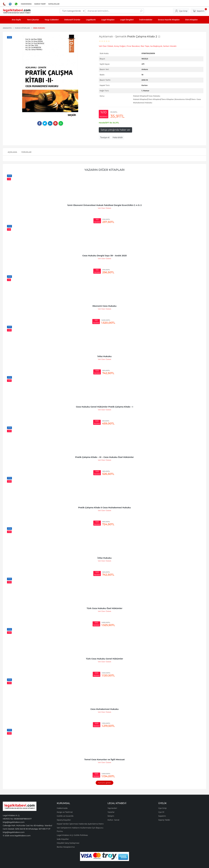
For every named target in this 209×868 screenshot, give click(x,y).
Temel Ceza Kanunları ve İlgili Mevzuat (105, 760)
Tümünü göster (104, 783)
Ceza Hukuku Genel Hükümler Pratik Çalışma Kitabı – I (105, 407)
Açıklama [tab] (12, 152)
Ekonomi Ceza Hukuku (105, 306)
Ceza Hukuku (154, 96)
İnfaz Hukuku (105, 356)
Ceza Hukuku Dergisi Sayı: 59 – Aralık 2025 (105, 256)
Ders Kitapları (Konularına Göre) (176, 99)
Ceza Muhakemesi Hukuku (105, 709)
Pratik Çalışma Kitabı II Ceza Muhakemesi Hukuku (105, 508)
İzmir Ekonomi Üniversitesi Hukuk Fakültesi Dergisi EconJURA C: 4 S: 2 (105, 205)
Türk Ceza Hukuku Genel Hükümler (105, 659)
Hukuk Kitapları (140, 96)
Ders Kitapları (154, 99)
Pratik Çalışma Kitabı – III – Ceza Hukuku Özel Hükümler (105, 457)
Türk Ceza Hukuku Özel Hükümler (105, 608)
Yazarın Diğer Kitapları (105, 170)
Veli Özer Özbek (105, 208)
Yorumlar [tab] (26, 152)
